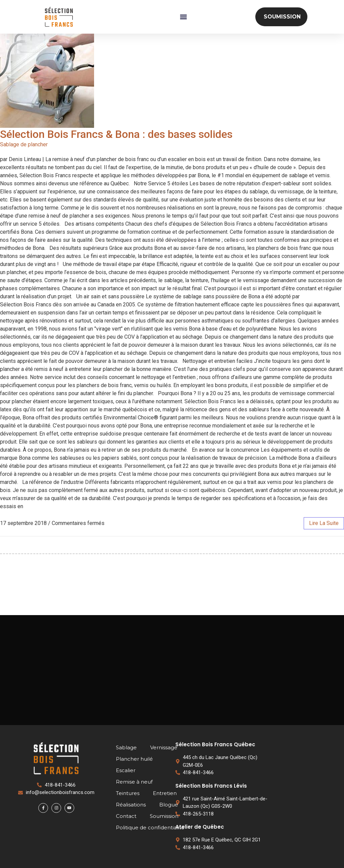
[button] (183, 17)
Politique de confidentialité (150, 827)
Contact (126, 816)
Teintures (128, 793)
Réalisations (131, 805)
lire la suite (324, 523)
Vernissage (164, 747)
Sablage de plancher (24, 144)
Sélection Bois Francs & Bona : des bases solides (116, 134)
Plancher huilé (134, 759)
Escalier (126, 770)
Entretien (165, 793)
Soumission (164, 816)
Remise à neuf (134, 782)
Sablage (126, 747)
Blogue (169, 805)
